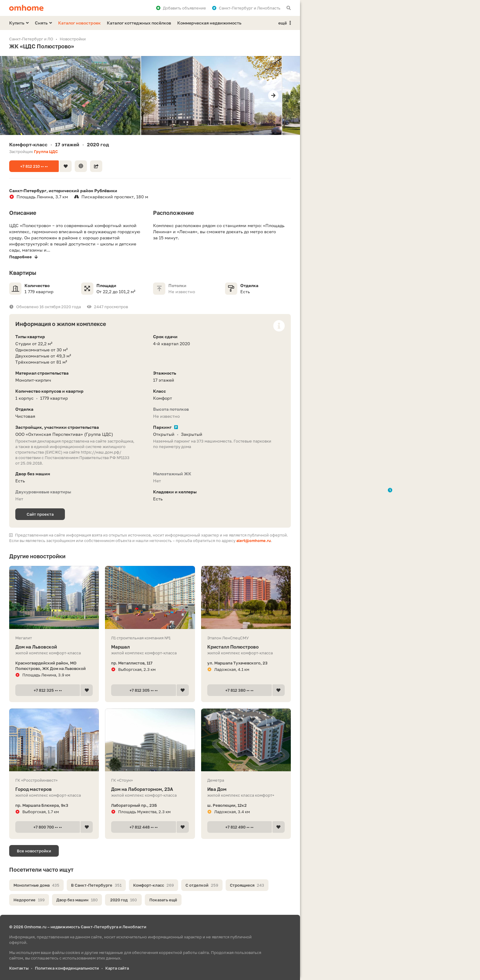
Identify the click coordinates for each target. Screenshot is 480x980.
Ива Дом (246, 789)
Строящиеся (247, 885)
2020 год (124, 900)
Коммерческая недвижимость (209, 23)
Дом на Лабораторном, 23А (150, 789)
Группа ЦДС (46, 151)
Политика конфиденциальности (67, 968)
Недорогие (29, 900)
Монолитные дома (36, 885)
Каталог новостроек (79, 23)
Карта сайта (117, 968)
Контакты (19, 968)
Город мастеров (54, 789)
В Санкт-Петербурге (96, 885)
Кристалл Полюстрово (246, 647)
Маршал (150, 647)
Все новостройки (34, 851)
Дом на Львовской (54, 647)
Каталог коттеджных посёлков (139, 23)
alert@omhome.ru (254, 540)
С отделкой (202, 885)
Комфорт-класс (154, 885)
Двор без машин (77, 900)
